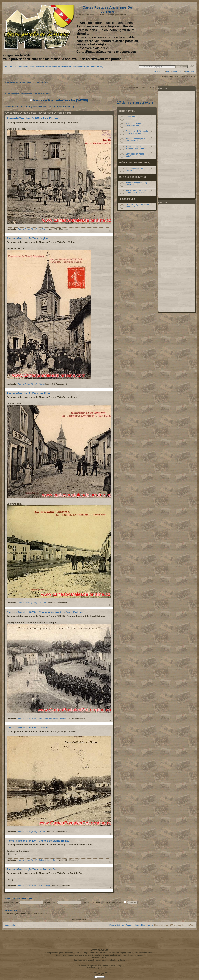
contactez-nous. (99, 958)
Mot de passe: (51, 902)
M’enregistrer (178, 71)
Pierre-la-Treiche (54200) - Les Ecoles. (33, 118)
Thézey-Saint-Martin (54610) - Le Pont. (134, 169)
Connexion (190, 71)
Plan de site (23, 67)
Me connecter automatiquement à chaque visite (105, 902)
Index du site (10, 67)
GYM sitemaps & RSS (80, 919)
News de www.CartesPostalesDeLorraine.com (51, 67)
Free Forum (107, 968)
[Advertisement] (167, 27)
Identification (127, 111)
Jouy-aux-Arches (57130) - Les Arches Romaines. (137, 191)
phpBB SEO (99, 974)
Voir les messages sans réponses (17, 82)
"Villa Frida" (131, 117)
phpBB (92, 966)
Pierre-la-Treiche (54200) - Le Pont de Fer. (32, 869)
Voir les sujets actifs (41, 82)
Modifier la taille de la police (192, 66)
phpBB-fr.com (105, 972)
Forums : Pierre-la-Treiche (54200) (56, 107)
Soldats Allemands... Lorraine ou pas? (134, 125)
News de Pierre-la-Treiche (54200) (88, 67)
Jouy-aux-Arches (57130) (133, 177)
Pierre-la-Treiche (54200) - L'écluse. (28, 728)
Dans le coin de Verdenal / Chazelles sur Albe (137, 132)
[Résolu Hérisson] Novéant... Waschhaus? (136, 147)
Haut (110, 231)
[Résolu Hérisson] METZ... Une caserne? (137, 140)
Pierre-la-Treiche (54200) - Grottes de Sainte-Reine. (38, 841)
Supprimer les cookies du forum (139, 925)
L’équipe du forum (117, 925)
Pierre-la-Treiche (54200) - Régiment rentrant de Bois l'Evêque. (45, 612)
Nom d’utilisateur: (11, 902)
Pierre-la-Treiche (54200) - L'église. (28, 238)
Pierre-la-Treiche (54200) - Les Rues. (29, 393)
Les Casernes (127, 199)
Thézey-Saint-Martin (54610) (134, 163)
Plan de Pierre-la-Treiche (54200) (20, 107)
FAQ (168, 71)
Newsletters (159, 71)
